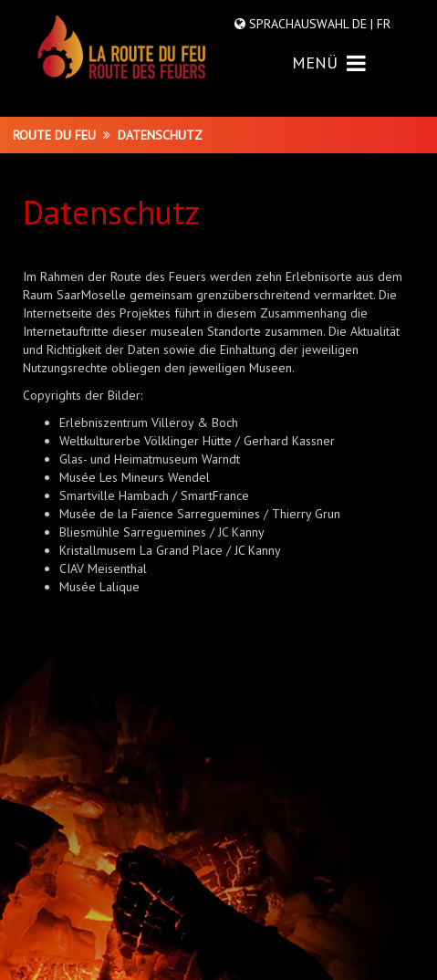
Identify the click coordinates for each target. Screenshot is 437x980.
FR (382, 24)
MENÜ (329, 63)
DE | (363, 24)
